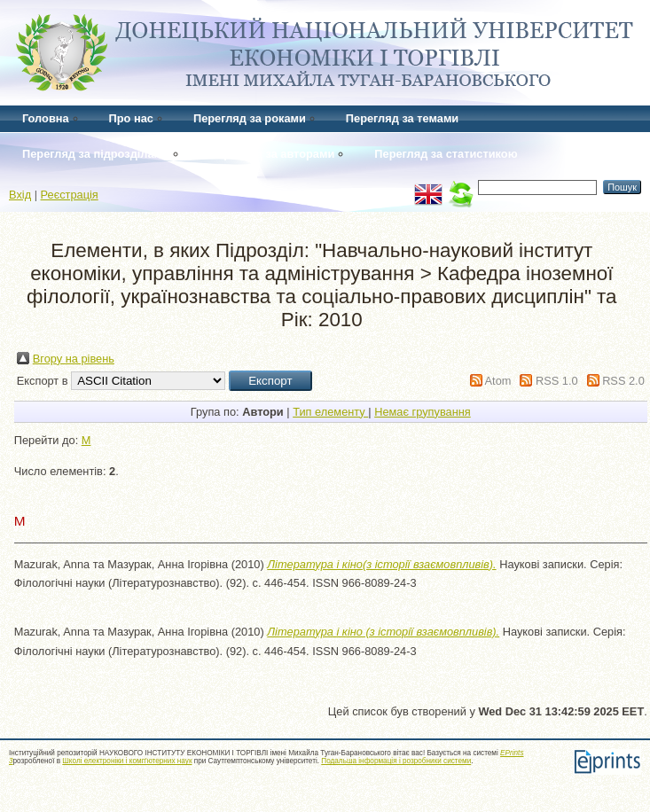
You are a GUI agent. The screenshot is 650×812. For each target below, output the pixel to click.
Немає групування (423, 412)
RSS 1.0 (557, 381)
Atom (498, 381)
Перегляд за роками (250, 118)
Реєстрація (70, 195)
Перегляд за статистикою (446, 154)
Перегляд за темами (402, 118)
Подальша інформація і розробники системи (396, 761)
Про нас (131, 118)
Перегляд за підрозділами (96, 154)
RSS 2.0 (623, 381)
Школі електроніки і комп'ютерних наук (127, 761)
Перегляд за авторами (272, 154)
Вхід (20, 195)
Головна (46, 118)
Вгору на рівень (74, 359)
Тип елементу (330, 412)
